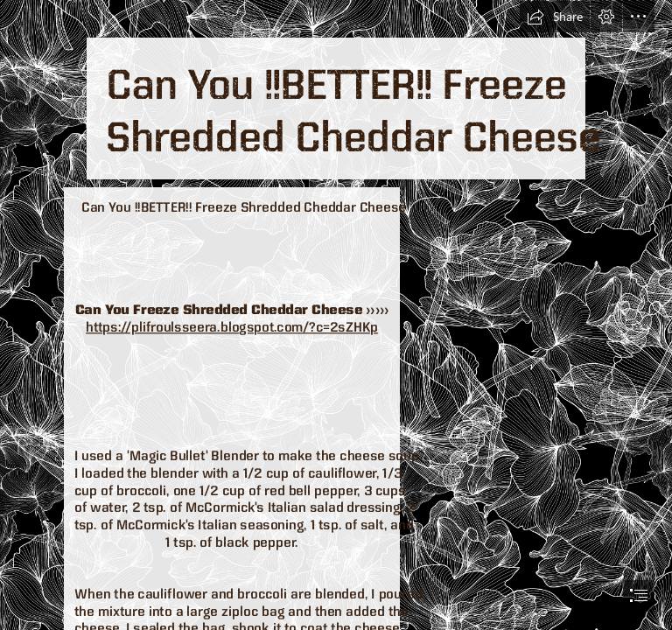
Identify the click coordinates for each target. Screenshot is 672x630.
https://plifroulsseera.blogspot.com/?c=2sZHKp (232, 327)
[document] (336, 315)
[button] (555, 17)
